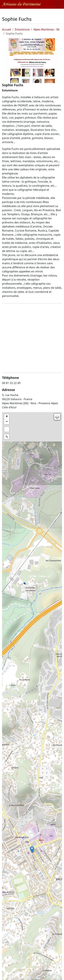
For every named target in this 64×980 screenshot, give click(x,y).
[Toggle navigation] (57, 4)
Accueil (7, 29)
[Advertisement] (32, 338)
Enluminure (22, 29)
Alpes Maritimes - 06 (47, 29)
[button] (32, 850)
